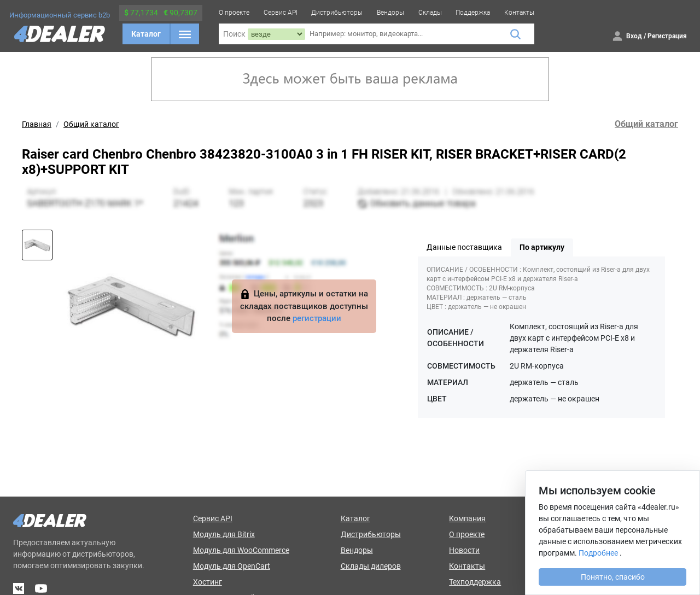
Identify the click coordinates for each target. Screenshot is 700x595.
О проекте (234, 13)
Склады (430, 13)
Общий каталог (91, 124)
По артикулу (542, 247)
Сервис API (281, 13)
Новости (464, 550)
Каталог (146, 34)
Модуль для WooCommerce (241, 550)
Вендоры (390, 13)
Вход (634, 36)
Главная (37, 124)
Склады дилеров (371, 566)
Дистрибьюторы (337, 13)
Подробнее (598, 553)
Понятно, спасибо (613, 577)
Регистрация (667, 36)
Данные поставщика (464, 247)
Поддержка (473, 13)
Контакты (519, 13)
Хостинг (208, 582)
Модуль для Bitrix (224, 534)
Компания (467, 518)
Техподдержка (475, 582)
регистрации (317, 318)
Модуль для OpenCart (232, 566)
